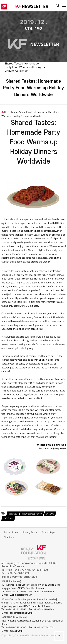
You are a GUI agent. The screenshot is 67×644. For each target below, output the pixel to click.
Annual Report (49, 532)
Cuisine (9, 518)
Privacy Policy (30, 532)
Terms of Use (11, 532)
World (51, 513)
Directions (9, 537)
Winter (14, 513)
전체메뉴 (64, 5)
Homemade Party (32, 513)
